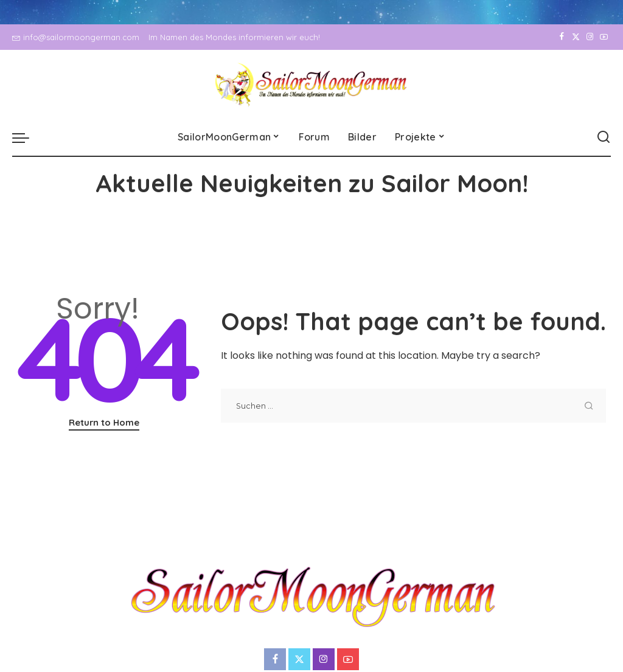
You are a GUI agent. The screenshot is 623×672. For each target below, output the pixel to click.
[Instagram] (590, 37)
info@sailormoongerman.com (76, 37)
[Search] (604, 137)
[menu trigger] (27, 137)
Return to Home (104, 422)
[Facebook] (562, 37)
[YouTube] (604, 37)
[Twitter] (576, 37)
